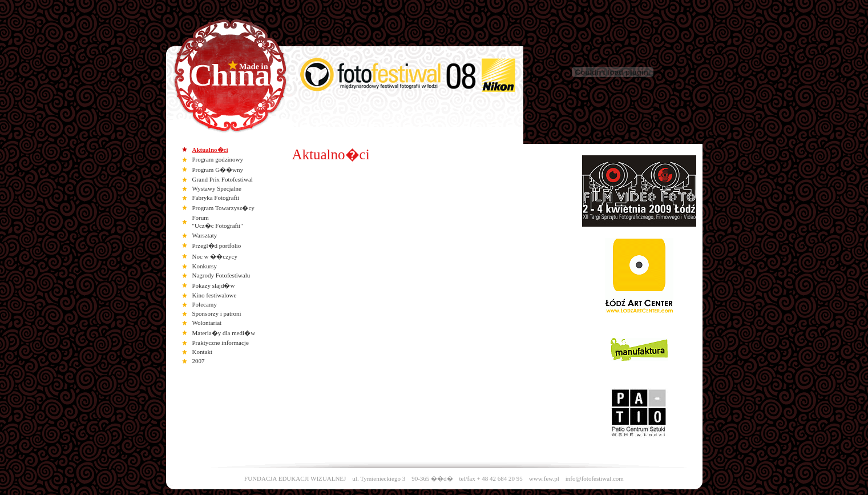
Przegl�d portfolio (217, 246)
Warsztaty (205, 235)
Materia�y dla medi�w (224, 333)
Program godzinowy (218, 159)
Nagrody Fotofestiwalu (221, 275)
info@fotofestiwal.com (595, 478)
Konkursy (205, 266)
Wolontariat (207, 323)
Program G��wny (218, 170)
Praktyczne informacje (221, 343)
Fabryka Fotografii (216, 198)
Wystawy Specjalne (217, 188)
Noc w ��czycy (215, 256)
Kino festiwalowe (215, 295)
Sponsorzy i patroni (217, 313)
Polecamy (205, 304)
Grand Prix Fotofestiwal (223, 179)
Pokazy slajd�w (214, 285)
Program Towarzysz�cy (223, 208)
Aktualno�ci (210, 150)
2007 (199, 361)
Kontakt (202, 352)
